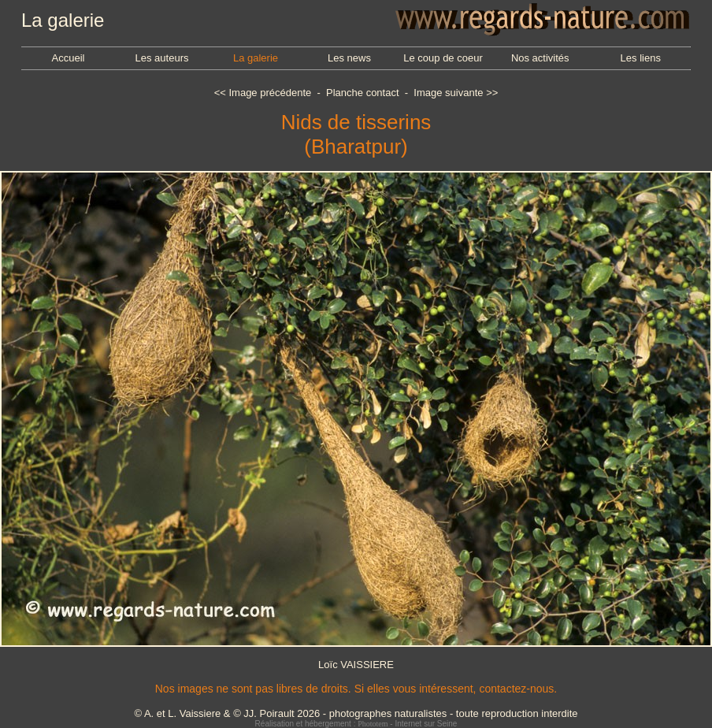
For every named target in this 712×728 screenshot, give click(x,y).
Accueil (69, 58)
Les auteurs (162, 58)
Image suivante (448, 93)
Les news (349, 58)
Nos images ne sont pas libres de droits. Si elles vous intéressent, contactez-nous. (356, 689)
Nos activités (540, 58)
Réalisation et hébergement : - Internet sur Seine (356, 724)
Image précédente (270, 93)
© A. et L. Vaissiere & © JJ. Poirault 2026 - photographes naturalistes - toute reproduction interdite (356, 713)
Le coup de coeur (443, 58)
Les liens (641, 58)
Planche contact (363, 93)
